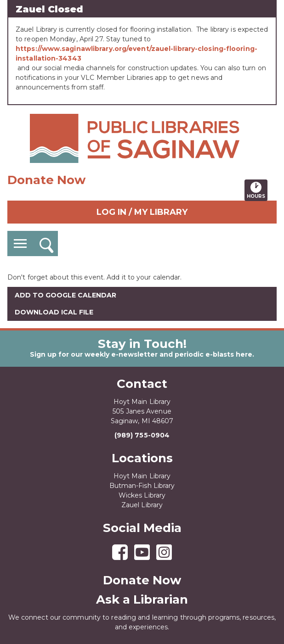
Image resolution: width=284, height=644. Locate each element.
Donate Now (46, 180)
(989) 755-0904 (142, 435)
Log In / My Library (142, 212)
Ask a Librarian (142, 599)
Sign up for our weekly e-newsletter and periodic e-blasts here (141, 354)
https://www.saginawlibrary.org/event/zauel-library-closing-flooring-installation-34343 (136, 53)
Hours (257, 190)
